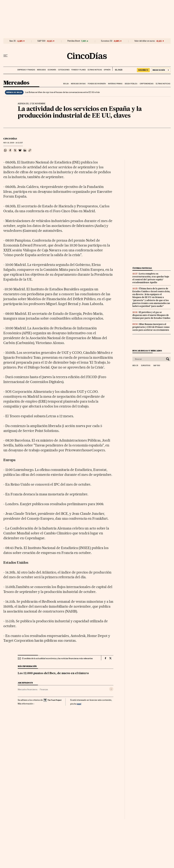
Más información (26, 704)
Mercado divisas (78, 84)
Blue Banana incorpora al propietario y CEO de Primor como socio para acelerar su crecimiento (151, 327)
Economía (52, 70)
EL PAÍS (117, 69)
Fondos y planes (79, 70)
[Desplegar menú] (6, 56)
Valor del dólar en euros (145, 41)
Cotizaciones (64, 70)
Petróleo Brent (74, 41)
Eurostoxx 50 (107, 41)
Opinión (107, 70)
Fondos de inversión (97, 84)
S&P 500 (41, 41)
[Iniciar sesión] (161, 70)
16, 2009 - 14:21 (13, 143)
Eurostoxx (146, 366)
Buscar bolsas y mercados (147, 351)
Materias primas (115, 84)
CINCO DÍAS (10, 139)
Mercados (41, 70)
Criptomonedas (147, 84)
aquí (79, 704)
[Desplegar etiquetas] (111, 689)
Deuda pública (131, 84)
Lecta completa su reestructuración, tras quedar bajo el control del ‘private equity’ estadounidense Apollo (151, 278)
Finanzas (44, 689)
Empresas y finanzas (26, 70)
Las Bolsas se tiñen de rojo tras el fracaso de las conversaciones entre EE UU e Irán (62, 92)
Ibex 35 (13, 41)
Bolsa (66, 84)
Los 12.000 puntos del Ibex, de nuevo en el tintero (53, 673)
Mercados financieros (28, 689)
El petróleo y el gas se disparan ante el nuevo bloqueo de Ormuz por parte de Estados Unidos (151, 315)
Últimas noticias (95, 70)
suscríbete (143, 70)
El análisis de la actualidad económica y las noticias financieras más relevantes (57, 658)
